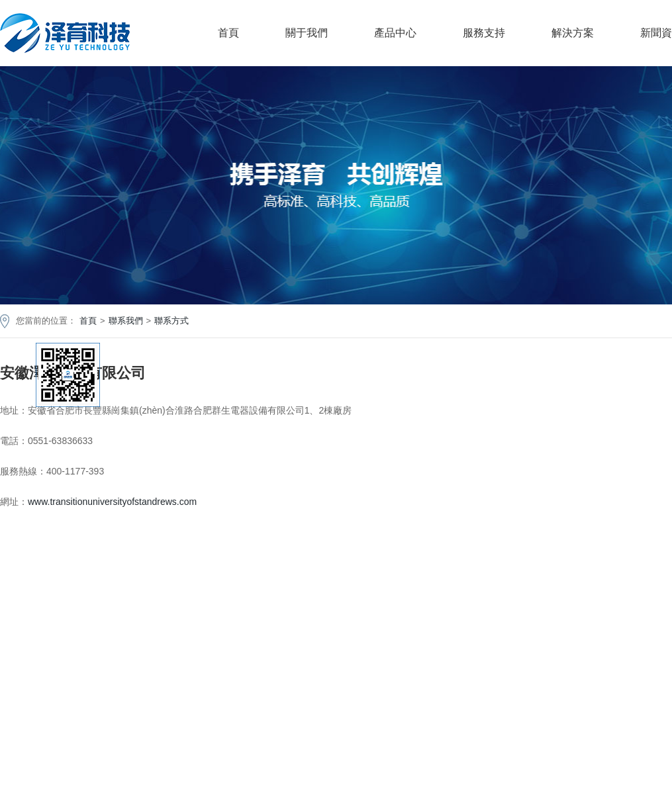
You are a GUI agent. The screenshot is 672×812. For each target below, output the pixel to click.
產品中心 (395, 33)
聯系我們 (126, 321)
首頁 (228, 33)
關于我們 (307, 33)
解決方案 (573, 33)
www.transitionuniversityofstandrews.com (112, 502)
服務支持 (484, 33)
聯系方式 (171, 321)
